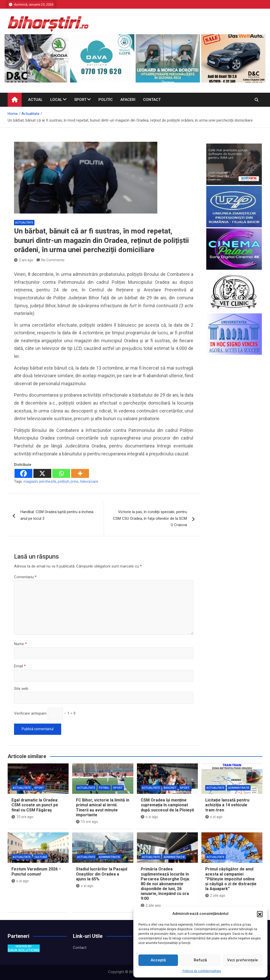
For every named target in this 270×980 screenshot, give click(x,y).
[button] (260, 914)
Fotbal (104, 788)
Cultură (41, 857)
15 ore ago (87, 822)
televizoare (89, 481)
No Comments (53, 260)
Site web (21, 689)
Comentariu (25, 577)
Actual (35, 100)
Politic (106, 100)
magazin (31, 481)
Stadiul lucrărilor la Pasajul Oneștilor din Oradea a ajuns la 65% (102, 874)
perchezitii (48, 481)
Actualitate (24, 223)
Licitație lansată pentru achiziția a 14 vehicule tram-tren (227, 805)
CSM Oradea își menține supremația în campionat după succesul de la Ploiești (167, 805)
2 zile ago (151, 905)
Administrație (239, 788)
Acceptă (158, 960)
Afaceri (128, 100)
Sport (80, 100)
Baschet (170, 788)
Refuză (200, 960)
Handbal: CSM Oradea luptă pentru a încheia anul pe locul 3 (57, 515)
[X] (42, 473)
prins (75, 481)
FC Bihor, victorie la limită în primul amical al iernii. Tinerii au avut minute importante (103, 807)
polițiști (63, 481)
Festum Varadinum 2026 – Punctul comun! (36, 871)
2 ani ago (24, 260)
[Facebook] (23, 473)
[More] (80, 473)
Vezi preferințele (243, 960)
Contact (152, 100)
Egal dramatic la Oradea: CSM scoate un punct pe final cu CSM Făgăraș (35, 805)
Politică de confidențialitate (202, 971)
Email (20, 666)
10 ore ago (22, 817)
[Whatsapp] (61, 473)
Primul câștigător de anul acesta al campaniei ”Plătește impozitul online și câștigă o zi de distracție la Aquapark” (231, 879)
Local (56, 100)
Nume (20, 644)
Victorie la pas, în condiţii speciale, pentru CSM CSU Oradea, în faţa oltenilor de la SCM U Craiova (150, 518)
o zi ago (149, 817)
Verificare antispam (30, 713)
